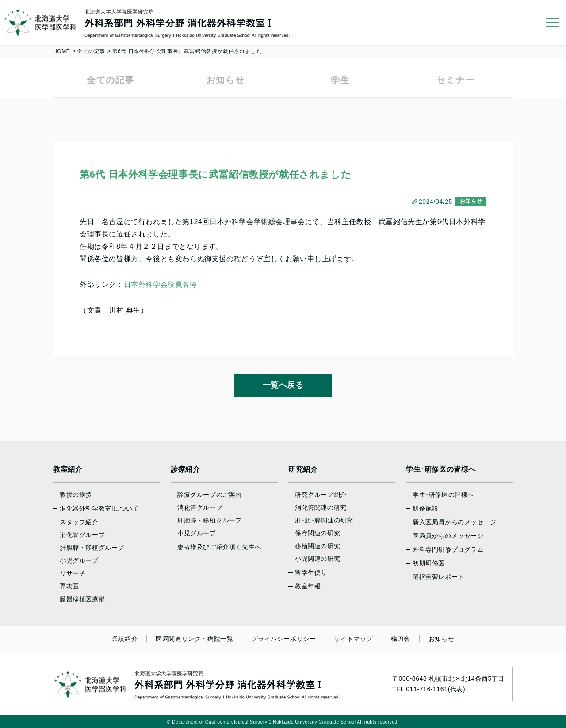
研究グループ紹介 (321, 495)
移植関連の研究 (317, 546)
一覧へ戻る (283, 385)
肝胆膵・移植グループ (92, 548)
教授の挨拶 (76, 495)
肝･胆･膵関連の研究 (324, 520)
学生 (340, 80)
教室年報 (308, 586)
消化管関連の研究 (321, 507)
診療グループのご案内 (210, 495)
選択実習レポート (438, 577)
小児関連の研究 (317, 559)
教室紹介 (68, 469)
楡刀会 (401, 639)
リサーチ (73, 573)
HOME (61, 51)
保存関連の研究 (317, 533)
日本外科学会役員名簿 (161, 284)
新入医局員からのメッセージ (455, 522)
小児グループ (79, 560)
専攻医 (69, 586)
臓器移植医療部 (82, 599)
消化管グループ (82, 535)
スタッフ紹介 (79, 522)
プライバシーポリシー (283, 639)
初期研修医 (429, 563)
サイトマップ (353, 639)
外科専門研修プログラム (448, 549)
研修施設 (425, 508)
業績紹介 (125, 639)
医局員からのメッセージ (448, 536)
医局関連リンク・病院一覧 (194, 639)
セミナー (455, 80)
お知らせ (226, 80)
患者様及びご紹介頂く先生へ (219, 547)
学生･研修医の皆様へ (441, 469)
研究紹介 (303, 469)
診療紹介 (185, 469)
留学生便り (311, 572)
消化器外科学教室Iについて (99, 508)
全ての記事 (91, 51)
